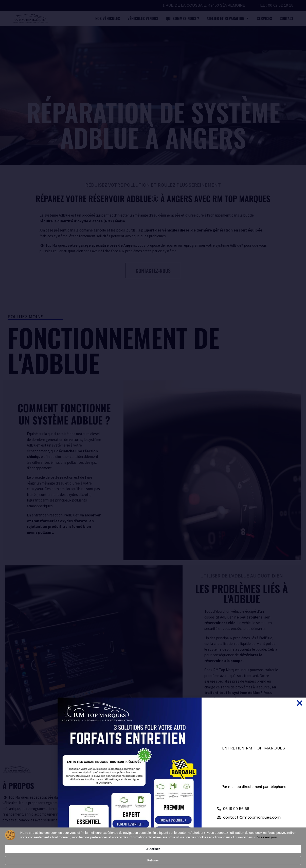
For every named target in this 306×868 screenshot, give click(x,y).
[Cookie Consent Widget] (153, 854)
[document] (153, 434)
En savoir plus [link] (108, 860)
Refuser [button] (256, 853)
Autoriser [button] (228, 853)
